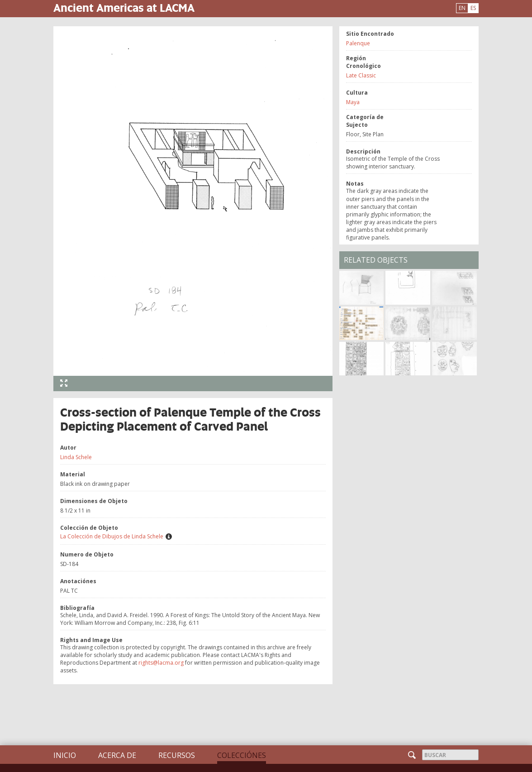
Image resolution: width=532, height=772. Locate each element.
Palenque (358, 43)
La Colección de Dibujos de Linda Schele (112, 536)
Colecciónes (242, 755)
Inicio (65, 755)
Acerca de (117, 755)
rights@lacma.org (161, 663)
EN (462, 8)
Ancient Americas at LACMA (124, 7)
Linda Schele (76, 457)
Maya (353, 102)
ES (473, 8)
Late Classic (361, 75)
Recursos (177, 755)
